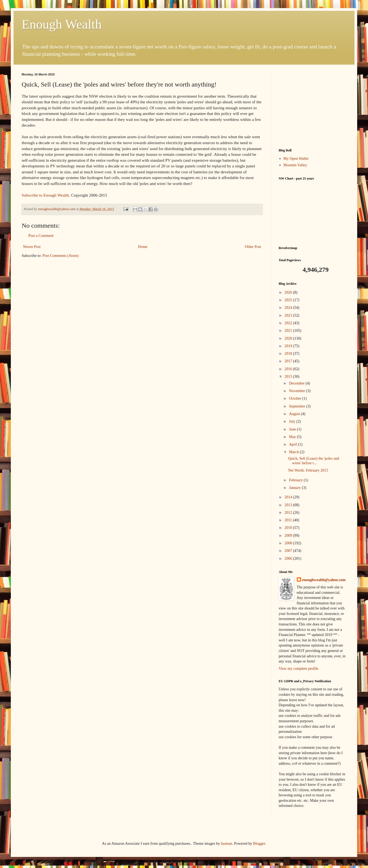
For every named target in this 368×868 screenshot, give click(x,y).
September (297, 406)
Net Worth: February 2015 (308, 470)
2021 (289, 331)
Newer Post (32, 247)
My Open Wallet (296, 159)
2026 (289, 292)
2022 (289, 323)
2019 (289, 346)
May (293, 437)
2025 (289, 300)
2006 (289, 559)
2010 (289, 528)
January (295, 488)
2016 (289, 369)
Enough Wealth (62, 24)
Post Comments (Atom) (61, 256)
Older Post (253, 247)
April (293, 444)
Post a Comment (41, 236)
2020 (289, 338)
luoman (227, 844)
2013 (289, 505)
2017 (289, 361)
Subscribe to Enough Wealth (45, 195)
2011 (289, 520)
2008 (289, 543)
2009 (289, 536)
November (297, 391)
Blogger (259, 844)
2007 (289, 551)
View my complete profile (299, 669)
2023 (289, 315)
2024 (289, 308)
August (295, 414)
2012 (289, 513)
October (296, 398)
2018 (289, 354)
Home (143, 247)
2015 (289, 377)
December (297, 383)
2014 (289, 497)
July (293, 421)
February (296, 480)
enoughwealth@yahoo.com (324, 580)
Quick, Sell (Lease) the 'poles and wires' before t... (314, 461)
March (294, 452)
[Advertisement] (312, 107)
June (293, 429)
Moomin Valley (295, 165)
